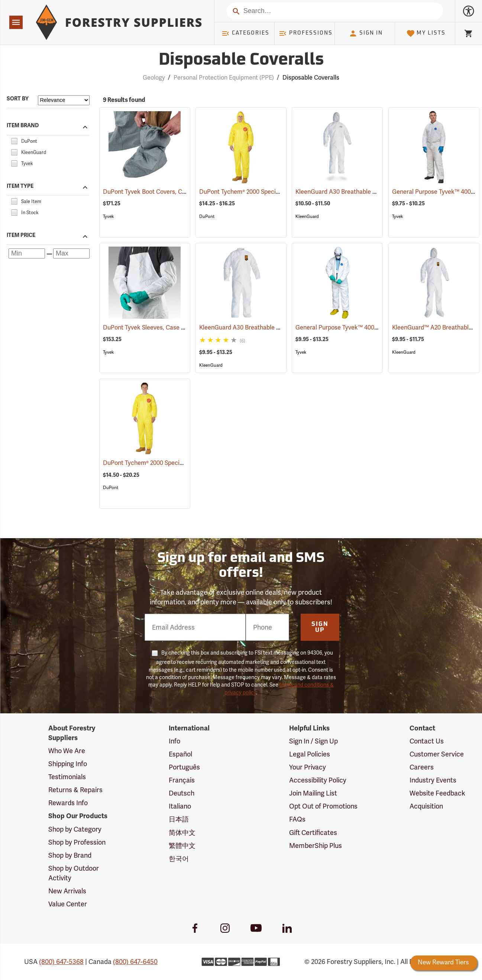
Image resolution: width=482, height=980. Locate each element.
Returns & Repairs (75, 790)
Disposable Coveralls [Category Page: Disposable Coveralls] (241, 60)
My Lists (426, 33)
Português (184, 767)
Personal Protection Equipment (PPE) (224, 78)
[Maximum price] (71, 253)
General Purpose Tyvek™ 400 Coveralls (359, 328)
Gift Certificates (313, 833)
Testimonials (67, 777)
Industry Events (433, 780)
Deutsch (182, 793)
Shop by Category (75, 829)
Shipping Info (68, 764)
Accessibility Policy (318, 780)
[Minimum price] (27, 253)
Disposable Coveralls (311, 78)
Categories (245, 33)
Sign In (366, 33)
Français (182, 780)
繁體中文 (182, 846)
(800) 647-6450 (135, 962)
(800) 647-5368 (61, 962)
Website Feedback (437, 793)
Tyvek (108, 216)
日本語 (179, 819)
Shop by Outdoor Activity (74, 873)
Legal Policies (310, 754)
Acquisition (426, 806)
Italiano (180, 806)
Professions (305, 33)
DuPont (207, 216)
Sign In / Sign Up (313, 741)
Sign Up (320, 627)
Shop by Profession (77, 842)
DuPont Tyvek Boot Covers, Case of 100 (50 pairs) (180, 192)
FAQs (297, 819)
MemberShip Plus (316, 846)
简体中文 (182, 833)
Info (174, 741)
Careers (422, 767)
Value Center (68, 904)
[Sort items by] (64, 100)
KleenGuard (307, 216)
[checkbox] (14, 140)
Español (180, 754)
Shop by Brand (70, 855)
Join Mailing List (313, 793)
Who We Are (67, 751)
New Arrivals (67, 891)
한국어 (179, 859)
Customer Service (437, 754)
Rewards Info (68, 803)
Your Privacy (308, 767)
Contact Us (427, 741)
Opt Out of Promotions (323, 806)
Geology (154, 78)
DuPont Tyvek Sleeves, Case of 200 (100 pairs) (175, 328)
